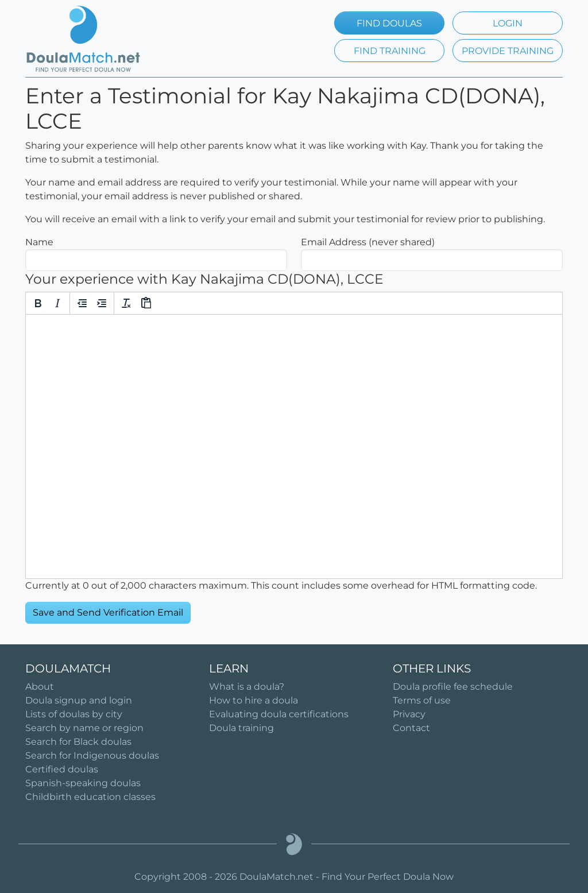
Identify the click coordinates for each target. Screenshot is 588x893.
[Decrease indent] (82, 303)
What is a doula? (247, 687)
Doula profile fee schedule (453, 687)
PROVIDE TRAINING (508, 51)
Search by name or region (84, 728)
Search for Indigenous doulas (92, 755)
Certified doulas (62, 769)
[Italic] (57, 303)
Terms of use (422, 700)
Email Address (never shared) (368, 242)
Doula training (241, 728)
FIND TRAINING (390, 51)
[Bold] (38, 303)
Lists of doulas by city (74, 714)
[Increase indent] (102, 303)
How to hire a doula (254, 700)
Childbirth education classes (90, 797)
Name (39, 242)
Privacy (409, 714)
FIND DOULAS (389, 23)
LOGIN (508, 23)
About (40, 687)
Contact (411, 728)
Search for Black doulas (78, 742)
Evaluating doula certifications (279, 714)
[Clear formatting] (126, 303)
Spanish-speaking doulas (83, 783)
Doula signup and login (79, 700)
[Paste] (146, 303)
